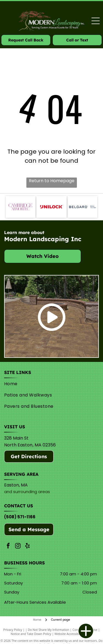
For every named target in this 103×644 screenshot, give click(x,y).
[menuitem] (51, 384)
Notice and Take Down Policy (31, 634)
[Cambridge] (20, 207)
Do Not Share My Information (48, 630)
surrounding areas (32, 492)
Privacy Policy (13, 630)
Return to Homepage (52, 181)
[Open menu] (96, 21)
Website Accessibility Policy (73, 634)
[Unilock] (51, 207)
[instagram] (18, 546)
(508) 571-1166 (20, 517)
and (8, 492)
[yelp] (27, 546)
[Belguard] (83, 207)
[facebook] (8, 546)
